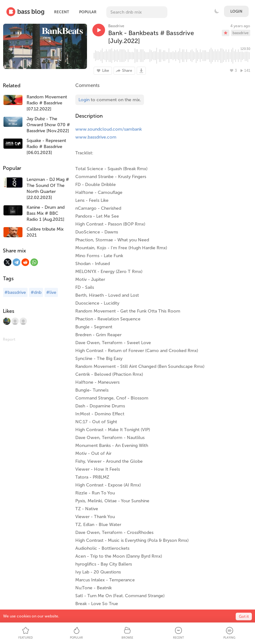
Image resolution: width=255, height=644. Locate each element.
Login (236, 11)
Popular (88, 12)
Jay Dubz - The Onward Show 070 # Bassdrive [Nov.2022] (48, 125)
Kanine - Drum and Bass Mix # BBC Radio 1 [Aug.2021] (46, 213)
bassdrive (241, 33)
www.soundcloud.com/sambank (109, 129)
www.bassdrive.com (96, 137)
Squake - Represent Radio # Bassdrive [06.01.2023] (46, 147)
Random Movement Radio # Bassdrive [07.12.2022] (47, 103)
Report (9, 339)
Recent (62, 12)
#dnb (36, 292)
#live (51, 292)
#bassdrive (15, 292)
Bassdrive (116, 26)
